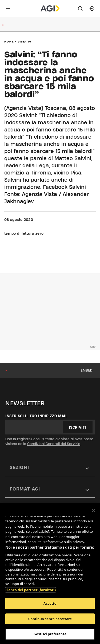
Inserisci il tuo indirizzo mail (36, 416)
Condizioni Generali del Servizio (54, 444)
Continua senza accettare (50, 619)
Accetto (50, 603)
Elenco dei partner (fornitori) (31, 590)
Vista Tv (25, 41)
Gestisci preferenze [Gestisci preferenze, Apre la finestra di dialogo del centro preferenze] (50, 634)
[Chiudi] (94, 510)
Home (9, 41)
